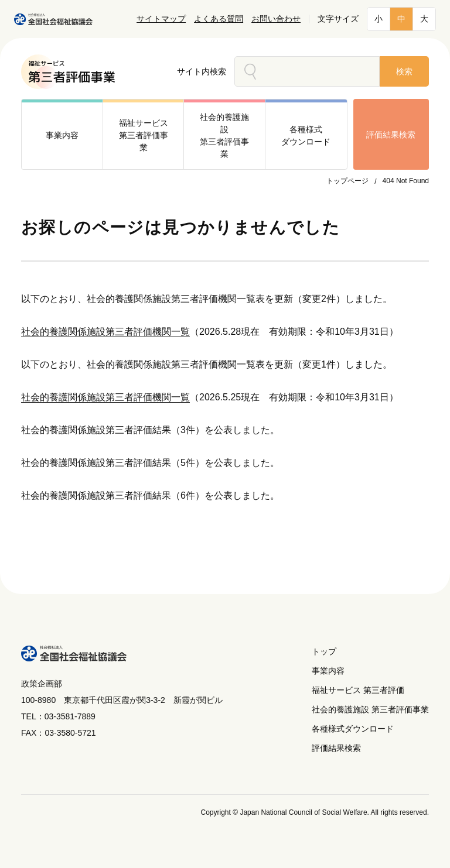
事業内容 (328, 671)
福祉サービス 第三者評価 (358, 690)
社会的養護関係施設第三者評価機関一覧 (105, 332)
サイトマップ (161, 19)
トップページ (347, 181)
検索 (404, 71)
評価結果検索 (391, 135)
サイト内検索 (202, 71)
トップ (324, 651)
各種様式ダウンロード (353, 729)
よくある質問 (219, 19)
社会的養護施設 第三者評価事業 (370, 709)
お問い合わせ (276, 19)
